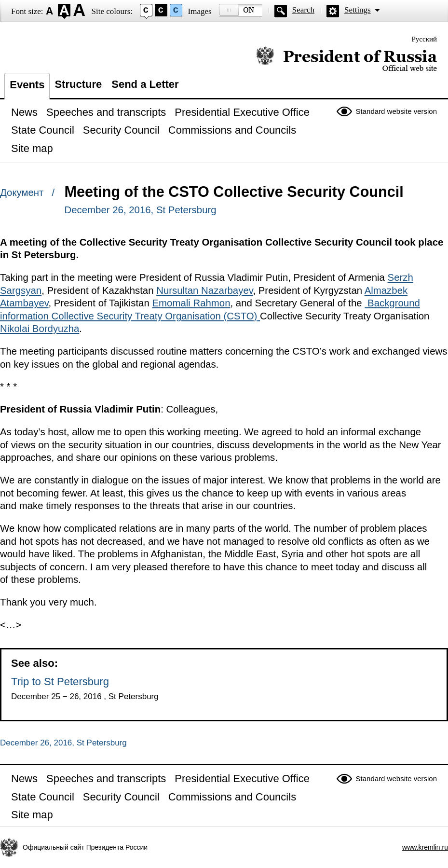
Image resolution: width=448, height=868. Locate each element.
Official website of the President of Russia (346, 59)
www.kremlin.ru (425, 847)
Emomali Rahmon (191, 303)
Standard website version (396, 111)
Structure (78, 84)
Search (303, 10)
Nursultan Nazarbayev (204, 290)
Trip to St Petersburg (60, 682)
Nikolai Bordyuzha (40, 329)
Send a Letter (145, 84)
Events (27, 85)
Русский (425, 39)
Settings (358, 10)
